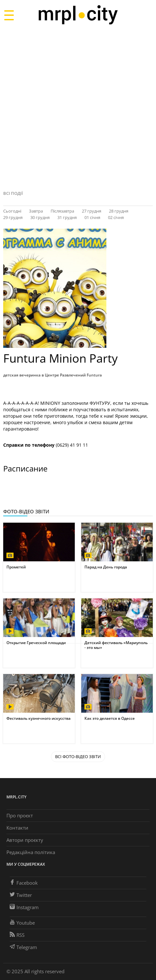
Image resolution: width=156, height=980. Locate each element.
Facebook (24, 883)
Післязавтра (62, 211)
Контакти (17, 828)
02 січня (116, 217)
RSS (17, 935)
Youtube (22, 923)
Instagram (24, 907)
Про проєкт (20, 815)
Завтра (36, 211)
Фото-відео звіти (26, 511)
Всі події (13, 193)
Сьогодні (12, 211)
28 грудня (119, 211)
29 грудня (13, 217)
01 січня (92, 217)
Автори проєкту (25, 840)
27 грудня (92, 211)
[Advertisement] (78, 108)
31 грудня (67, 217)
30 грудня (40, 217)
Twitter (21, 895)
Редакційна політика (31, 852)
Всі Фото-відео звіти (78, 756)
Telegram (23, 947)
